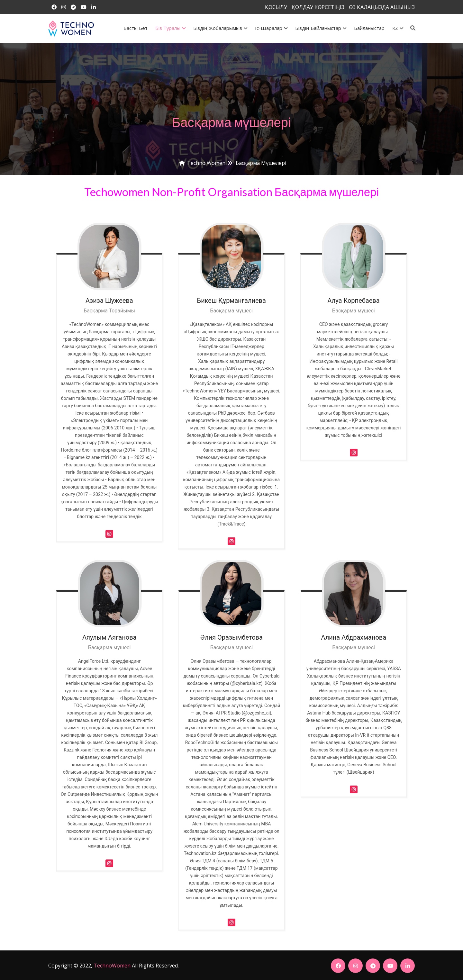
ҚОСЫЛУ (276, 7)
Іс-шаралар (271, 28)
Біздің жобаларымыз (220, 28)
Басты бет (136, 28)
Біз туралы (170, 28)
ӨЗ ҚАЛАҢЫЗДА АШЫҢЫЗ (382, 7)
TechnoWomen (112, 966)
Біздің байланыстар (321, 28)
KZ (398, 28)
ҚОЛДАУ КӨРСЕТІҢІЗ (318, 7)
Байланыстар (369, 28)
